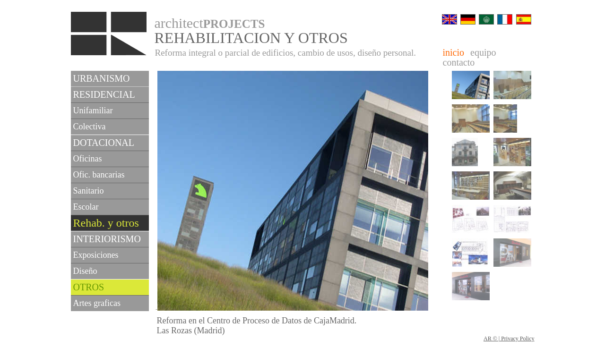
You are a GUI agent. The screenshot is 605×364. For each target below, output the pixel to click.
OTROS (89, 287)
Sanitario (89, 191)
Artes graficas (97, 303)
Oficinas (88, 159)
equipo (483, 52)
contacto (459, 62)
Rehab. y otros (106, 223)
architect (210, 23)
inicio (454, 52)
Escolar (86, 207)
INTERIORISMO (107, 239)
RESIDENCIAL (104, 94)
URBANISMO (102, 78)
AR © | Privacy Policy (509, 339)
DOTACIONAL (104, 143)
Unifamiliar (93, 110)
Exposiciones (96, 255)
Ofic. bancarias (99, 175)
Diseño (85, 271)
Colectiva (90, 127)
